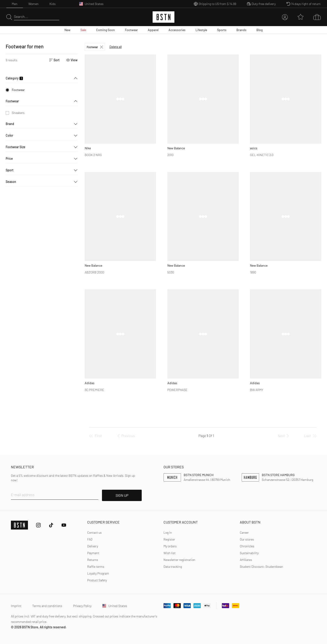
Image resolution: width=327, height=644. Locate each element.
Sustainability (249, 553)
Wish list (170, 553)
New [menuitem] (67, 30)
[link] (168, 533)
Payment (93, 553)
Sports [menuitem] (222, 30)
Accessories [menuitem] (177, 30)
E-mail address (23, 495)
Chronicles (247, 546)
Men (15, 4)
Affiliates (246, 560)
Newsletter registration (179, 560)
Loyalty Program (98, 573)
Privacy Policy (82, 606)
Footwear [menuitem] (131, 30)
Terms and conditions (47, 606)
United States (115, 606)
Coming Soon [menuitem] (105, 30)
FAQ (90, 539)
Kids (53, 4)
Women (33, 4)
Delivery (93, 546)
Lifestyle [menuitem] (201, 30)
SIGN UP (122, 495)
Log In (168, 532)
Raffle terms (96, 567)
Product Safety (97, 580)
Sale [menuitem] (83, 30)
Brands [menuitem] (241, 30)
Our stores (247, 539)
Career (244, 532)
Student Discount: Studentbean (261, 567)
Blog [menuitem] (259, 30)
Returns (93, 560)
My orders (170, 546)
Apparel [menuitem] (153, 30)
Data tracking (173, 567)
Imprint (16, 606)
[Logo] (163, 17)
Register (169, 539)
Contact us (94, 532)
